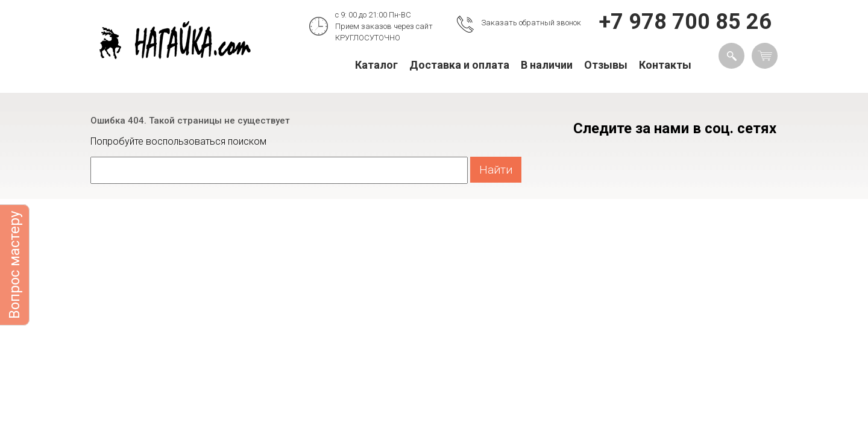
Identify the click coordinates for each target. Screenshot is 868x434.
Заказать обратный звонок (531, 23)
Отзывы (606, 65)
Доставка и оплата (459, 65)
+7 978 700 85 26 (685, 22)
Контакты (665, 65)
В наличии (547, 65)
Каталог (376, 65)
